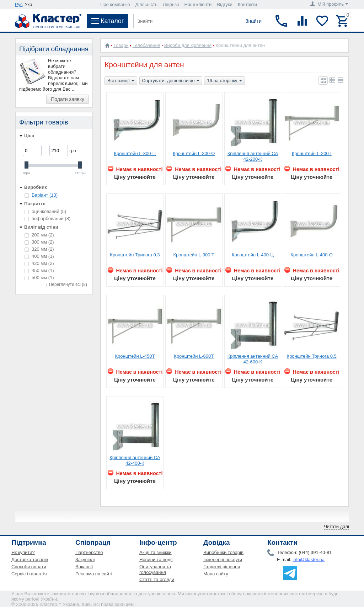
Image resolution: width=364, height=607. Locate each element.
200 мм (39, 235)
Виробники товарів (223, 552)
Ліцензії (171, 4)
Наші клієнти (198, 4)
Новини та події (156, 560)
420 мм (39, 263)
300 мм (39, 242)
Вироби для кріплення (188, 45)
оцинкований (45, 211)
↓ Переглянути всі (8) (66, 284)
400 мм (39, 256)
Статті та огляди (157, 579)
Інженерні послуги (223, 560)
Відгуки (224, 4)
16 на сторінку (224, 81)
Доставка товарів (30, 560)
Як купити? (23, 552)
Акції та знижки (156, 552)
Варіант (45, 195)
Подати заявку (68, 99)
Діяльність (146, 4)
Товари (121, 45)
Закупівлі (85, 560)
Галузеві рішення (222, 567)
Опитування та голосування (155, 569)
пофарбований (47, 219)
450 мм (39, 270)
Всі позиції (121, 81)
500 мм (39, 278)
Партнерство (89, 552)
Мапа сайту (216, 574)
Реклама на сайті (94, 574)
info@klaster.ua (309, 560)
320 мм (39, 249)
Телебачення (146, 45)
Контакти (247, 4)
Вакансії (84, 567)
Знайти (253, 21)
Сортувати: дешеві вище (171, 81)
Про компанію (115, 4)
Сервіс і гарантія (29, 574)
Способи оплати (29, 567)
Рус (19, 4)
